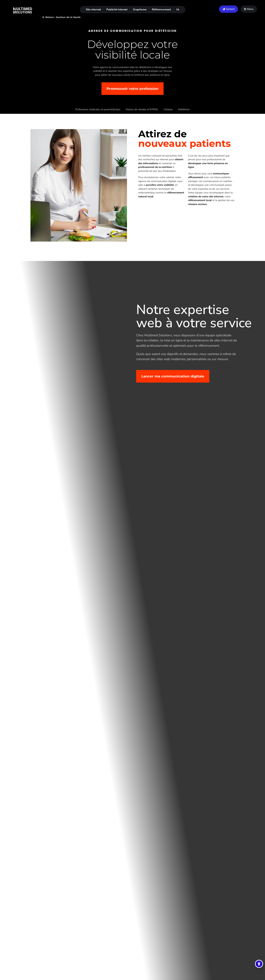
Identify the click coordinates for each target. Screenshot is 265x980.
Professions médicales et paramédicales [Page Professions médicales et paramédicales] (98, 109)
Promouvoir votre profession (132, 89)
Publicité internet (117, 10)
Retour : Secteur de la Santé (63, 17)
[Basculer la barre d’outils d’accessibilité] (259, 964)
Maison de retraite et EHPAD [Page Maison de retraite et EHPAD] (142, 109)
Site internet (93, 10)
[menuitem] (228, 9)
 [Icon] (245, 9)
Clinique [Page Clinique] (168, 109)
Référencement (161, 10)
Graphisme (140, 10)
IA (178, 10)
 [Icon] (224, 9)
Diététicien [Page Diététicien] (184, 109)
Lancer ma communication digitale (173, 376)
